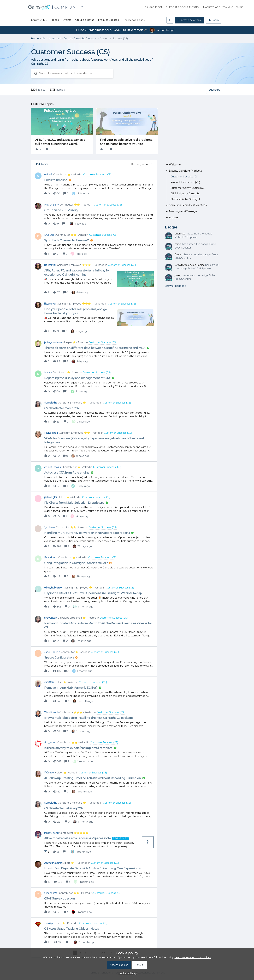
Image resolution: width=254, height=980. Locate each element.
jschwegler (51, 497)
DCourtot (50, 235)
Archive (171, 218)
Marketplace (212, 7)
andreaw (180, 234)
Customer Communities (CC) (188, 188)
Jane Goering (52, 652)
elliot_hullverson (54, 588)
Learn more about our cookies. (193, 957)
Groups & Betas (85, 20)
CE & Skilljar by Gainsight (185, 194)
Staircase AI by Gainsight (185, 199)
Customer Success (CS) (184, 177)
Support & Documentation (183, 7)
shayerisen (51, 618)
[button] (190, 20)
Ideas (55, 20)
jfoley (178, 275)
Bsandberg (51, 557)
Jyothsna (50, 527)
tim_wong (50, 742)
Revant (179, 255)
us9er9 (48, 175)
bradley (49, 923)
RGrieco (49, 773)
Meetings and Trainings (181, 211)
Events (67, 20)
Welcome (173, 165)
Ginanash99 (51, 893)
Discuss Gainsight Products (80, 39)
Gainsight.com (154, 7)
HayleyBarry (52, 205)
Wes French (51, 712)
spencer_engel (53, 863)
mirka (178, 244)
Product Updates (108, 20)
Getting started (51, 39)
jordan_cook (51, 833)
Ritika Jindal (51, 433)
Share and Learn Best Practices (186, 205)
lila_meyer (50, 265)
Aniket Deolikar (53, 467)
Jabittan (49, 682)
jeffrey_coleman (54, 342)
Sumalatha (51, 403)
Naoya (48, 373)
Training (228, 7)
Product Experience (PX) (185, 182)
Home (35, 39)
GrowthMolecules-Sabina (190, 265)
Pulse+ (240, 7)
